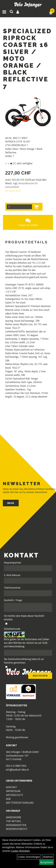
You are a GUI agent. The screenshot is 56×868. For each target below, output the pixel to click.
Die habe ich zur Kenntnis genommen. (24, 661)
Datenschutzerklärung (19, 659)
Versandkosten (16, 825)
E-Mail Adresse (12, 575)
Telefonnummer (12, 588)
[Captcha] (28, 653)
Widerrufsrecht (17, 829)
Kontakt (11, 787)
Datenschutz (14, 795)
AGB (8, 799)
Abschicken (40, 676)
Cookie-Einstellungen (29, 857)
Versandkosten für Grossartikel (21, 185)
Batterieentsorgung (20, 803)
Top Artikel (14, 821)
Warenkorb (14, 817)
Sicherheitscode (12, 629)
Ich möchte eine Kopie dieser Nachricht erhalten (24, 618)
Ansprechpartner (13, 563)
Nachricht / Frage (13, 600)
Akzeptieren (47, 862)
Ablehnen (48, 857)
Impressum (13, 791)
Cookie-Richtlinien (20, 851)
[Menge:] (19, 207)
